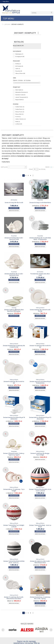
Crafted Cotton (20, 107)
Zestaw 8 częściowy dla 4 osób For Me (14, 382)
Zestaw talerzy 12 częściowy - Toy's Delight (14, 490)
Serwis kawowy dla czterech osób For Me (40, 310)
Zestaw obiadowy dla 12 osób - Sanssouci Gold (14, 274)
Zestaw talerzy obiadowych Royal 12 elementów (40, 418)
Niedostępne (19, 54)
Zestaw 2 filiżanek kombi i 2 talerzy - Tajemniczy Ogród (14, 454)
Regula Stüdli (19, 100)
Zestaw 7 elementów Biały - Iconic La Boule (40, 526)
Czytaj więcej (6, 162)
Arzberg (18, 64)
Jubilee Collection (21, 119)
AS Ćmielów (19, 66)
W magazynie (20, 57)
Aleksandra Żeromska (22, 92)
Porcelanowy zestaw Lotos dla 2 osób (40, 274)
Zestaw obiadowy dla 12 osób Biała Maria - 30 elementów (40, 238)
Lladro (18, 69)
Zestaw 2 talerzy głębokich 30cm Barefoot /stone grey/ (14, 310)
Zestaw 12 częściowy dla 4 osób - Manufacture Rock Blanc (14, 598)
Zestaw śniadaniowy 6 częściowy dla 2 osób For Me (14, 346)
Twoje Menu (5, 1)
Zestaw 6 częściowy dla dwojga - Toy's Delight (40, 454)
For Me (18, 117)
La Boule (19, 124)
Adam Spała (19, 90)
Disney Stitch (19, 114)
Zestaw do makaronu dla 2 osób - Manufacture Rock (40, 562)
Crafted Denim (20, 109)
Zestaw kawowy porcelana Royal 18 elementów (14, 418)
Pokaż (31, 169)
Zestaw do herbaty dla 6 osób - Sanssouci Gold (14, 238)
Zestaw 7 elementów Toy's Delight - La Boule (14, 526)
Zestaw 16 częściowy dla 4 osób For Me (40, 346)
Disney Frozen (20, 112)
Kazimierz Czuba (20, 95)
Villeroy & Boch (20, 73)
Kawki (18, 122)
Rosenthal (19, 71)
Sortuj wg (4, 167)
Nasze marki (27, 624)
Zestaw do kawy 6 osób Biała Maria (40, 203)
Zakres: (15, 80)
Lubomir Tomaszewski (22, 97)
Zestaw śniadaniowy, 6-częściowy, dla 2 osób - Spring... (40, 598)
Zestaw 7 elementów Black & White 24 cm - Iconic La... (14, 562)
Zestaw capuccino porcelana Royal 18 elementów (40, 382)
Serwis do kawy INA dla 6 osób (14, 203)
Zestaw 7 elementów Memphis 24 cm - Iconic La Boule (40, 490)
